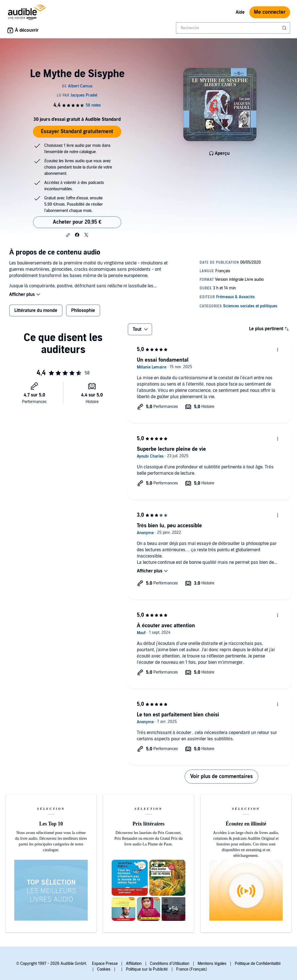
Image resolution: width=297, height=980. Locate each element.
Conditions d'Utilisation (170, 964)
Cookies (104, 969)
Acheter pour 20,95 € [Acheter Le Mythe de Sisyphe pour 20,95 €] (77, 222)
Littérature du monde (36, 310)
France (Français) (192, 969)
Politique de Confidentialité (258, 964)
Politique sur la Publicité (147, 969)
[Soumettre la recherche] (285, 28)
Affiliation (134, 964)
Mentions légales (212, 964)
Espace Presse (105, 964)
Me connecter (270, 12)
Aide (240, 12)
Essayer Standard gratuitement (77, 132)
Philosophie (83, 310)
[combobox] (233, 28)
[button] (68, 235)
